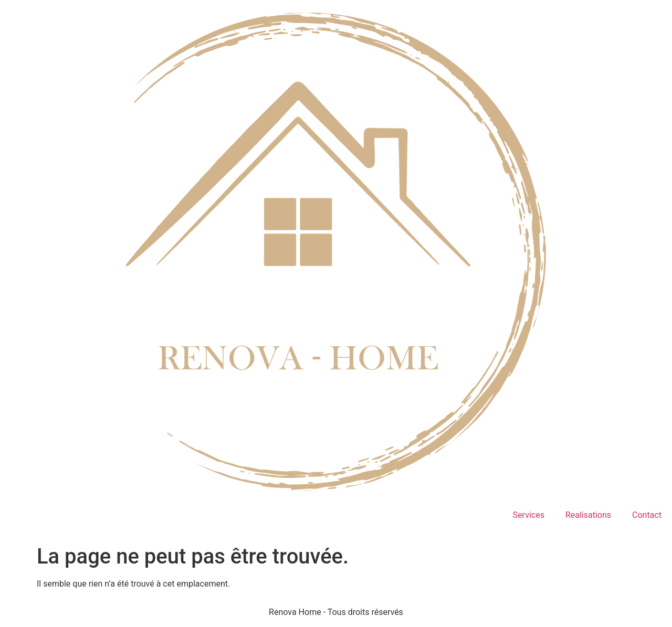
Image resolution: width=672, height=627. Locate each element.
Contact (647, 515)
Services (529, 515)
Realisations (588, 515)
